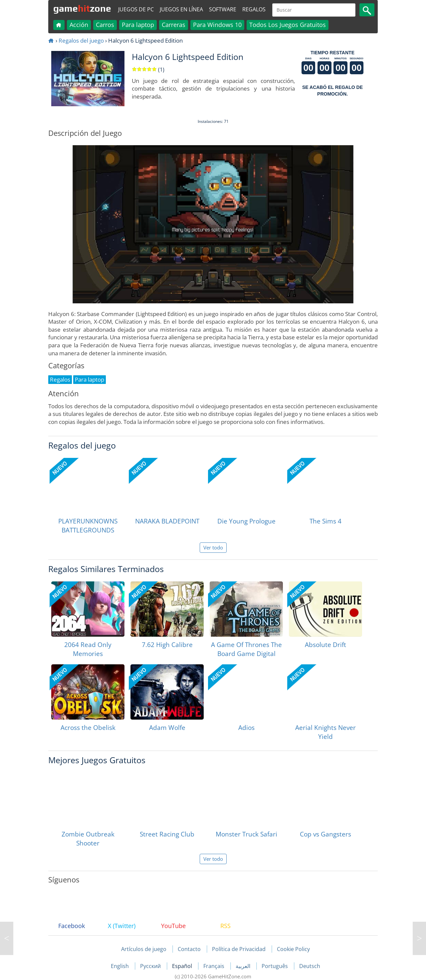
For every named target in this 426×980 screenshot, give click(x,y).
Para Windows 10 (217, 25)
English (120, 966)
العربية (244, 966)
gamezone (82, 8)
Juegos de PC (136, 9)
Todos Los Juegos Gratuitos (288, 25)
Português (275, 966)
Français (214, 966)
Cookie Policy (293, 949)
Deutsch (310, 966)
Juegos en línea (181, 9)
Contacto (189, 949)
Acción (79, 25)
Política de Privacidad (239, 949)
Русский (151, 966)
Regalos (254, 9)
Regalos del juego (81, 40)
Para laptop (138, 25)
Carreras (174, 25)
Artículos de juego (144, 949)
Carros (105, 25)
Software (223, 9)
